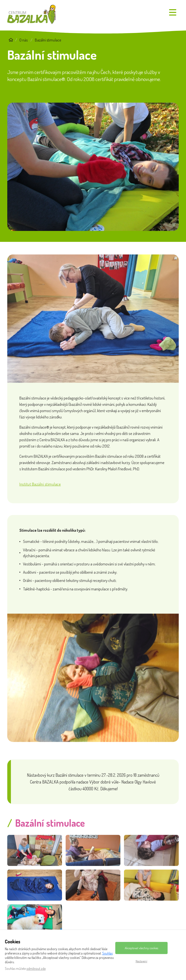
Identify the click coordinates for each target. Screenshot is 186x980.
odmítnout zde (36, 968)
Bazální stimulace (48, 40)
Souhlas (107, 953)
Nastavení (141, 961)
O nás (23, 40)
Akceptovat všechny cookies (141, 948)
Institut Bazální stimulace (40, 490)
